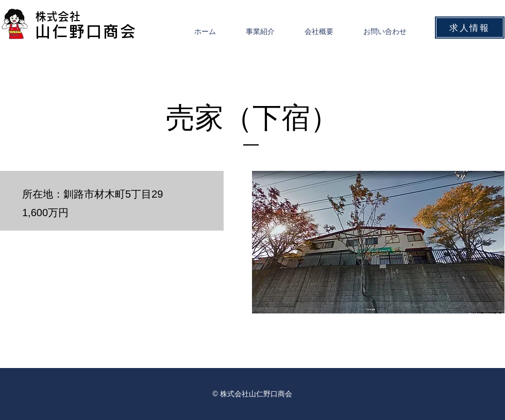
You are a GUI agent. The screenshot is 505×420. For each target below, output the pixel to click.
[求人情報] (470, 28)
